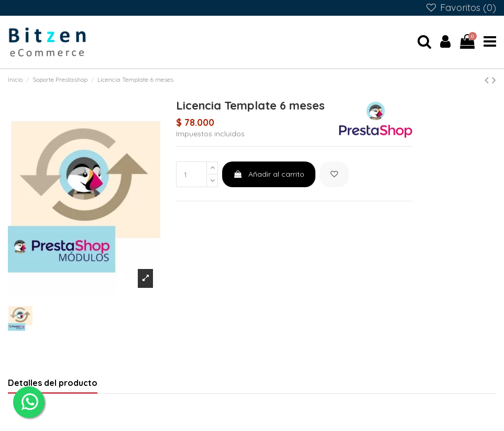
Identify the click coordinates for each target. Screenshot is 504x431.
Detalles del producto (53, 383)
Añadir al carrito (269, 174)
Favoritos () (461, 8)
